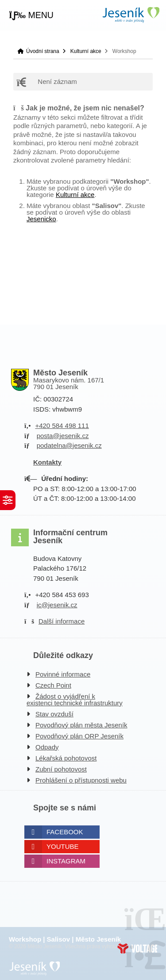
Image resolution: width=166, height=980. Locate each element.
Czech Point (53, 685)
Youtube (63, 846)
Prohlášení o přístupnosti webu (81, 780)
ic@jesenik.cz (57, 605)
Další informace (62, 621)
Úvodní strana (131, 15)
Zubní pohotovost (61, 769)
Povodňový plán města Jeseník (81, 725)
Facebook (65, 832)
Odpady (47, 747)
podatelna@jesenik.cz (69, 445)
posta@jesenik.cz (63, 436)
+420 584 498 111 (62, 426)
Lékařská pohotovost (66, 758)
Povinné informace (63, 674)
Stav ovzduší (54, 714)
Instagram (66, 861)
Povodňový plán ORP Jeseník (79, 736)
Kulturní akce (86, 51)
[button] (31, 15)
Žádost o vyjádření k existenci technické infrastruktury (75, 700)
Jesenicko (41, 219)
